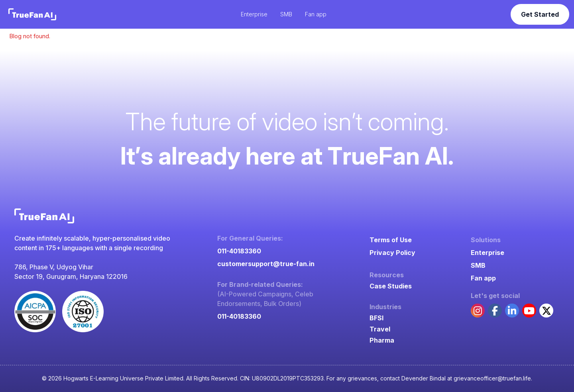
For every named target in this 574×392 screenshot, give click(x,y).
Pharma (382, 340)
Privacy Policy (392, 253)
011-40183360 (239, 251)
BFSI (376, 318)
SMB (478, 265)
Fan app (483, 278)
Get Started (540, 14)
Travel (380, 329)
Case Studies (391, 286)
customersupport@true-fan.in (266, 264)
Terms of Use (391, 240)
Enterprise (488, 253)
